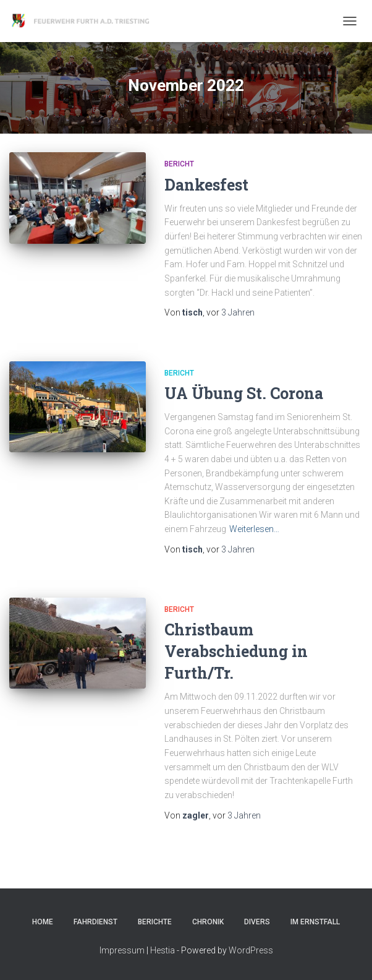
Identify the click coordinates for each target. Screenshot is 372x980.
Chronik (208, 922)
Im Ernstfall (315, 922)
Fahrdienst (95, 922)
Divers (257, 922)
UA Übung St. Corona (244, 393)
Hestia (163, 950)
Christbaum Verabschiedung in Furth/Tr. (236, 651)
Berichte (155, 922)
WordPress (251, 950)
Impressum (122, 950)
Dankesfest (206, 185)
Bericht (179, 164)
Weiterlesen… (254, 529)
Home (43, 922)
